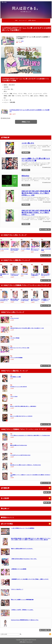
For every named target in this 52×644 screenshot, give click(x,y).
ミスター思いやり (28, 143)
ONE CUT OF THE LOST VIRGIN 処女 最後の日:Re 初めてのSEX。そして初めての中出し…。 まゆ (36, 193)
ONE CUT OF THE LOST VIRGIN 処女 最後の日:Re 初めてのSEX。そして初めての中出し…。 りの (36, 212)
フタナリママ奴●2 (24, 274)
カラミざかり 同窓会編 (25, 249)
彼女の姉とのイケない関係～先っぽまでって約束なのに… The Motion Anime (26, 465)
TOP (16, 20)
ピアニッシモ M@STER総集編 (16, 358)
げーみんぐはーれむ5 (4, 249)
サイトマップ (23, 20)
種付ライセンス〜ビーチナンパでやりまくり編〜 (20, 348)
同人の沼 (25, 640)
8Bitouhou (25, 176)
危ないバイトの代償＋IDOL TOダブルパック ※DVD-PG (21, 416)
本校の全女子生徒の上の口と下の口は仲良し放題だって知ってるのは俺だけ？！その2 (27, 328)
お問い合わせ (32, 20)
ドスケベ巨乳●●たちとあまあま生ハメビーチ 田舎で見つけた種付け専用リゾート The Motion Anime (30, 435)
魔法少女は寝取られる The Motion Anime (19, 445)
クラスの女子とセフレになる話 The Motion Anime (20, 455)
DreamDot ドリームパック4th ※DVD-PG (19, 387)
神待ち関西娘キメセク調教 (16, 377)
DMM (22, 41)
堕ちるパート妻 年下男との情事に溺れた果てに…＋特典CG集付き (23, 406)
